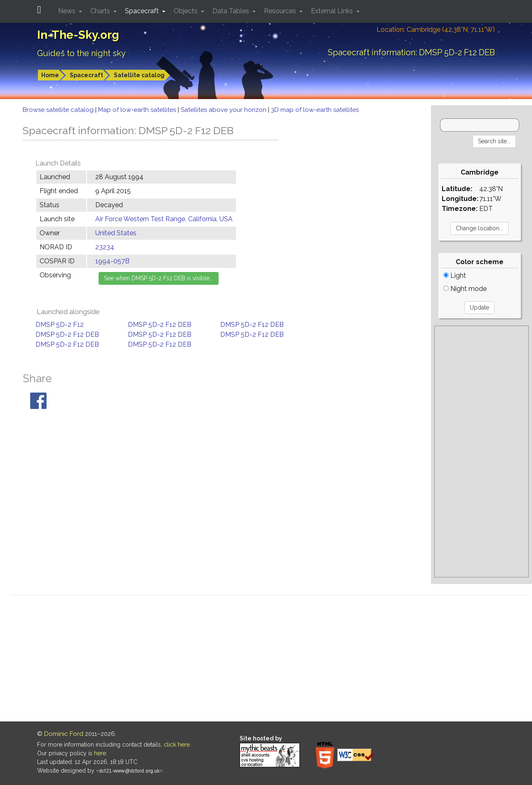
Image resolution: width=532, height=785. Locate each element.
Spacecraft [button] (143, 11)
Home (50, 75)
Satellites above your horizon (224, 110)
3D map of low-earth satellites (315, 110)
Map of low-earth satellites (138, 110)
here (100, 753)
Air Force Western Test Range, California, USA (164, 219)
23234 (105, 247)
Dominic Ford (64, 734)
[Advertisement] (481, 452)
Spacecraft (86, 75)
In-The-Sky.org (78, 35)
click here (177, 745)
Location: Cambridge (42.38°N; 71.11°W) (436, 30)
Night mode (465, 289)
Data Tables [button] (232, 11)
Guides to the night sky (81, 53)
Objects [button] (186, 11)
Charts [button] (101, 11)
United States (116, 233)
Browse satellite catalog (59, 110)
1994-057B (112, 261)
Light (455, 275)
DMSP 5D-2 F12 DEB (160, 325)
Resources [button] (281, 11)
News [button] (68, 11)
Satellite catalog (139, 75)
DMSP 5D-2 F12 (60, 325)
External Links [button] (333, 11)
